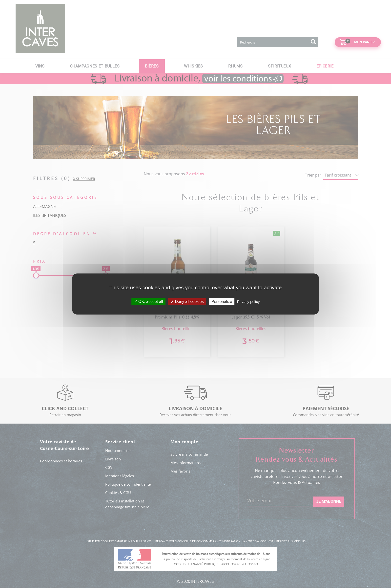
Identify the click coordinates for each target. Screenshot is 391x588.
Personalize (222, 302)
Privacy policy (248, 302)
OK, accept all (149, 302)
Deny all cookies (187, 302)
